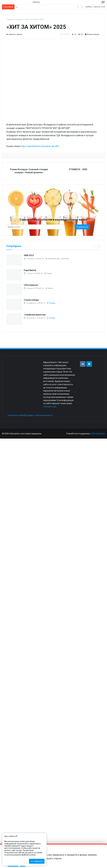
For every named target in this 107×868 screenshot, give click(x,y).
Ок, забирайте (37, 861)
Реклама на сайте (16, 415)
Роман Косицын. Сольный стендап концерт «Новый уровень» (29, 171)
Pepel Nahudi (30, 270)
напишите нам (50, 407)
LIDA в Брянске (31, 285)
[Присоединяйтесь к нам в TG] (89, 364)
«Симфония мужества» (35, 315)
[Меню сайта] (103, 2)
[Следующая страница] (99, 246)
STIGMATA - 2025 (78, 169)
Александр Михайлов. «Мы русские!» (32, 7)
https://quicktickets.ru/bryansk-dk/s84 (40, 146)
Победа (52, 303)
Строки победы (31, 300)
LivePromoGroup (98, 434)
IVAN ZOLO (29, 255)
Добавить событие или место (39, 415)
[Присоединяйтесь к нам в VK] (83, 364)
